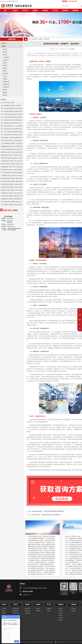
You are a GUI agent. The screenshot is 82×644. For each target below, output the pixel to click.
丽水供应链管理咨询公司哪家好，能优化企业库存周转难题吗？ (12, 187)
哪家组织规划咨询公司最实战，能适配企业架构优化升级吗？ (12, 155)
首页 (30, 39)
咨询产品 (25, 10)
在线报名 (61, 620)
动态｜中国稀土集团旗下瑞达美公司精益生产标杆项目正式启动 (12, 135)
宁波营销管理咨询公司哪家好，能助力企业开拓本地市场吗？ (12, 193)
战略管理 (5, 49)
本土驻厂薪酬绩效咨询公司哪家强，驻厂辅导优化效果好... (42, 538)
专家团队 (4, 613)
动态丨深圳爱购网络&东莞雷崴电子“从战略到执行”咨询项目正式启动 (12, 106)
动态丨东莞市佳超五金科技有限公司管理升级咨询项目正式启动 (12, 108)
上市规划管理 (6, 87)
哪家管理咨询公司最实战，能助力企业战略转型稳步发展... (42, 544)
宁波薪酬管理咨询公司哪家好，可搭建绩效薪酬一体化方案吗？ (12, 199)
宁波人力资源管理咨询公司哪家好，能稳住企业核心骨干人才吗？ (12, 202)
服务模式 (35, 10)
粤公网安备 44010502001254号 (62, 642)
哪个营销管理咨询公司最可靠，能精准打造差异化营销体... (42, 556)
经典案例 (38, 611)
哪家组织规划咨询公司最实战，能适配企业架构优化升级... (42, 546)
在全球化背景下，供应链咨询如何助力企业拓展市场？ (46, 515)
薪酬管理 (5, 68)
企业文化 (5, 76)
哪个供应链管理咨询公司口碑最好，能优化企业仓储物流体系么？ (12, 164)
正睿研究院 (75, 10)
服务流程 (27, 613)
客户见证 (55, 10)
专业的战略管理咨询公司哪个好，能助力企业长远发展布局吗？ (12, 161)
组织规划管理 (6, 84)
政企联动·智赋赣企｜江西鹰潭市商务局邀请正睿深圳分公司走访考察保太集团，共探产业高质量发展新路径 (12, 138)
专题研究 (12, 47)
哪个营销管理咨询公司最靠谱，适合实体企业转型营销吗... (42, 536)
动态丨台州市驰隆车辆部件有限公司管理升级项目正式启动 (12, 120)
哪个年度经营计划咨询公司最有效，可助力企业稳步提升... (42, 568)
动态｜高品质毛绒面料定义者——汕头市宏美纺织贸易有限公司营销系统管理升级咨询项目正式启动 (12, 126)
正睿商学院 (65, 10)
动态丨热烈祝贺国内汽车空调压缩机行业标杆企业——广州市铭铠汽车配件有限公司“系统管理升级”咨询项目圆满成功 (12, 123)
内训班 (61, 613)
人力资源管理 (6, 57)
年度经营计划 (6, 82)
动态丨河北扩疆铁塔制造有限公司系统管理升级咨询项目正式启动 (12, 111)
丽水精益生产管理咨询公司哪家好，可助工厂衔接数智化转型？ (12, 190)
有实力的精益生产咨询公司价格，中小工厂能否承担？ (41, 574)
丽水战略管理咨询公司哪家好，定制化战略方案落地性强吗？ (12, 184)
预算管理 (5, 90)
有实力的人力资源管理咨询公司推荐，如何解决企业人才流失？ (12, 149)
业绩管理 (5, 79)
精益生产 (5, 71)
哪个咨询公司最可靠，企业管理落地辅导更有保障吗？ (41, 564)
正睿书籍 (12, 44)
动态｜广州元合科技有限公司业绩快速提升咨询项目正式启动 (12, 132)
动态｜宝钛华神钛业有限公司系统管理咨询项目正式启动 (12, 129)
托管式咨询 (27, 611)
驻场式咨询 (27, 608)
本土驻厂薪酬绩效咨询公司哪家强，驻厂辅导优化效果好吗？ (12, 143)
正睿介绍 (4, 605)
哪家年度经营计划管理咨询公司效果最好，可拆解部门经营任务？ (12, 158)
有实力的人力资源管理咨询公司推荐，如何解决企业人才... (42, 542)
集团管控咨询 (16, 613)
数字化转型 (5, 74)
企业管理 (5, 55)
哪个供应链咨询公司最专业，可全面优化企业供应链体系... (42, 572)
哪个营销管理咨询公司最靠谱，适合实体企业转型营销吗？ (12, 141)
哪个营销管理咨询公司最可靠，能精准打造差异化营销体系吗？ (12, 170)
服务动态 (38, 608)
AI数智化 (5, 95)
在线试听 (61, 618)
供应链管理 (5, 60)
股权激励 (5, 92)
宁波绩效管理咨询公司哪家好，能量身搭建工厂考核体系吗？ (12, 196)
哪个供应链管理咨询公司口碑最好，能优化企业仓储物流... (42, 552)
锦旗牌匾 (49, 608)
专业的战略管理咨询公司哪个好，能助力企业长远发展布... (42, 550)
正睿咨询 (72, 49)
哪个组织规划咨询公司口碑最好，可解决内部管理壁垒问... (42, 566)
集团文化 (4, 611)
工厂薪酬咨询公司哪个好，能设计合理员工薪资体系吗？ (12, 176)
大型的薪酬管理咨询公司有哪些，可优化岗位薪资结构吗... (42, 540)
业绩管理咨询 (16, 608)
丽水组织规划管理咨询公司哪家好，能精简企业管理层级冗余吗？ (12, 178)
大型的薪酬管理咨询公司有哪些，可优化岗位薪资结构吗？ (12, 146)
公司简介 (4, 608)
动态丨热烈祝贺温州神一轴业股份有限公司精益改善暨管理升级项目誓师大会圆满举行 (12, 114)
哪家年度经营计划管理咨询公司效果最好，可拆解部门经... (42, 548)
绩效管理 (5, 63)
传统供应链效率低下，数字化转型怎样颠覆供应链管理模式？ (48, 511)
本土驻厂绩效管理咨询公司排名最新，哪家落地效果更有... (42, 558)
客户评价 (61, 615)
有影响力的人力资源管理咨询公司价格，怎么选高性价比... (42, 562)
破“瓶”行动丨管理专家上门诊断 (7, 103)
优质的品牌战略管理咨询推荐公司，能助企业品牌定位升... (42, 570)
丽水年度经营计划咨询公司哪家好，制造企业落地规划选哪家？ (12, 181)
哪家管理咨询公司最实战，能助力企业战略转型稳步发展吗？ (12, 152)
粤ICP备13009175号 (74, 642)
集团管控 (5, 52)
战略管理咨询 (16, 611)
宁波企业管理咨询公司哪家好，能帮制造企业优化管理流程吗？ (12, 205)
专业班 (61, 611)
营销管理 (5, 66)
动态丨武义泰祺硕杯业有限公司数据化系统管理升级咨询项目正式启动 (12, 117)
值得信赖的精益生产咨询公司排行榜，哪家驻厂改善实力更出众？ (12, 167)
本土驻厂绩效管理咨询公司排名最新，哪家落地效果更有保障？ (12, 173)
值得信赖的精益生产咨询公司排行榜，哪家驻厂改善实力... (42, 554)
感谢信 (49, 611)
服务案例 (45, 10)
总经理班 (61, 608)
